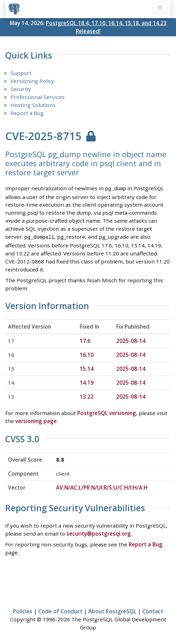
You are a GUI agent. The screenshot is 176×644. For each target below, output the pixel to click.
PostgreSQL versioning (107, 412)
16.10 (87, 354)
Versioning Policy (32, 81)
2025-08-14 (131, 340)
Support (21, 73)
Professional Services (38, 97)
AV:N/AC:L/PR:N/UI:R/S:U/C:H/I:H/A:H (102, 486)
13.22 (87, 396)
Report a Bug (27, 113)
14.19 (87, 382)
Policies (23, 610)
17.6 (85, 340)
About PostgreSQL (112, 610)
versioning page (36, 420)
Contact (153, 610)
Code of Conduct (60, 610)
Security (21, 89)
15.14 (87, 368)
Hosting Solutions (33, 105)
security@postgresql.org (99, 532)
